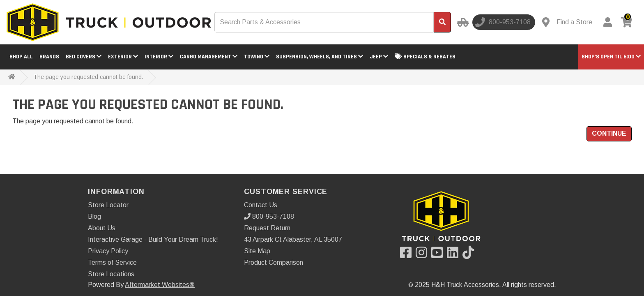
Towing (257, 57)
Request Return (267, 228)
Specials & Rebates (425, 57)
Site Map (257, 251)
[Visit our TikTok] (470, 255)
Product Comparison (274, 262)
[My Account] (607, 22)
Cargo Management (209, 57)
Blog (94, 216)
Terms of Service (112, 262)
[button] (611, 57)
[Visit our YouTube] (439, 255)
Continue (609, 133)
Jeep (379, 57)
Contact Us (261, 205)
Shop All (21, 57)
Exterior (123, 57)
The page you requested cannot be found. (88, 77)
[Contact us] (567, 22)
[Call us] (504, 22)
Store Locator (108, 205)
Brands (49, 57)
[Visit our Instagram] (423, 255)
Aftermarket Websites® (160, 285)
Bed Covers (84, 57)
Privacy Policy (108, 251)
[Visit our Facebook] (408, 255)
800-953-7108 (269, 216)
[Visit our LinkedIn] (455, 255)
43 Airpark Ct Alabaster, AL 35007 (293, 239)
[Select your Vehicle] (462, 22)
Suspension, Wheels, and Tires (320, 57)
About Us (102, 228)
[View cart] (628, 22)
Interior (159, 57)
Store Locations (111, 274)
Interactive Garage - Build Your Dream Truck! (153, 239)
